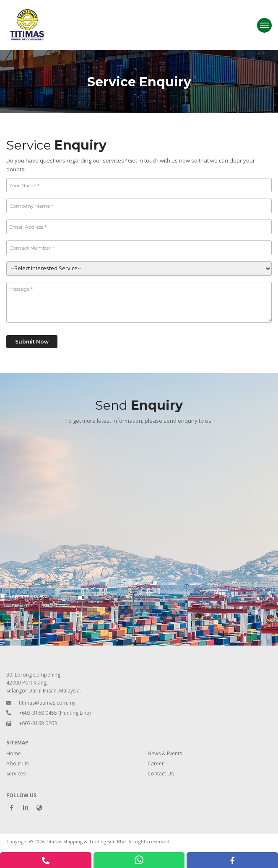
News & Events (165, 753)
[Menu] (264, 25)
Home (14, 753)
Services (16, 774)
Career (156, 763)
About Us (17, 763)
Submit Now (32, 342)
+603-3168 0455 (38, 713)
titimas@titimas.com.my (47, 703)
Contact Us (161, 774)
